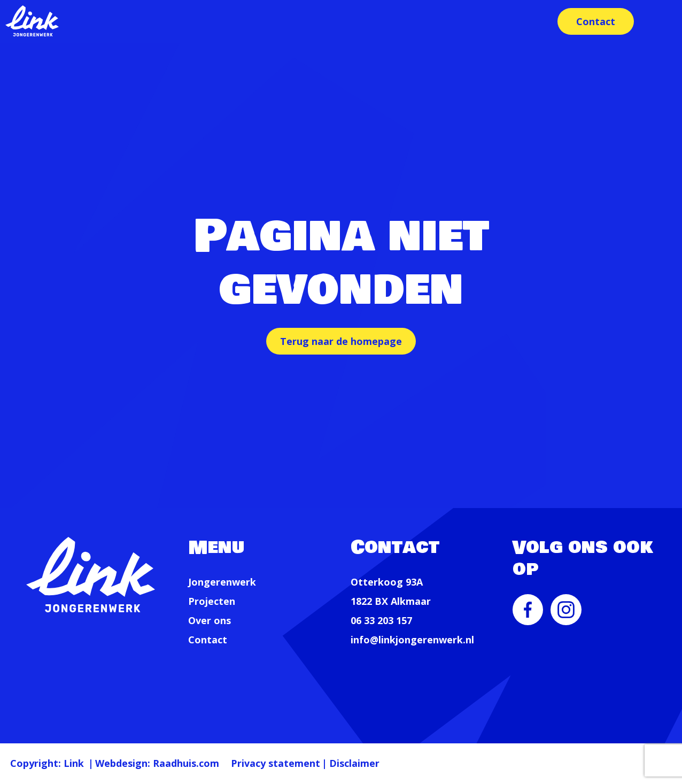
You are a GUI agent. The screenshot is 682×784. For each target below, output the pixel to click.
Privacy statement (316, 762)
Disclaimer (406, 762)
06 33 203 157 (381, 620)
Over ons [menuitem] (210, 620)
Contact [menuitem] (594, 21)
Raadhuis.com (214, 762)
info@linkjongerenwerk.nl (412, 640)
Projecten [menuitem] (212, 601)
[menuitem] (528, 617)
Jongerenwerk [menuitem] (222, 582)
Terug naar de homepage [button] (341, 341)
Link (84, 762)
